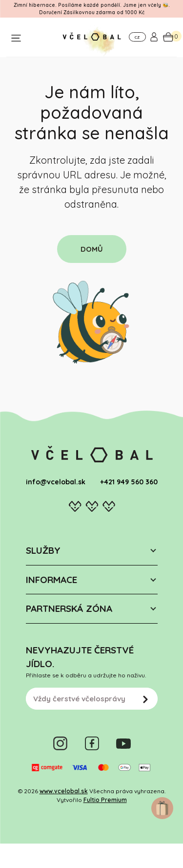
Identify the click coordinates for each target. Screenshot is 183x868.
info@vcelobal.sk (56, 482)
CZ (137, 37)
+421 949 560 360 (129, 482)
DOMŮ (92, 249)
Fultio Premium (105, 800)
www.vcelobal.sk (64, 791)
